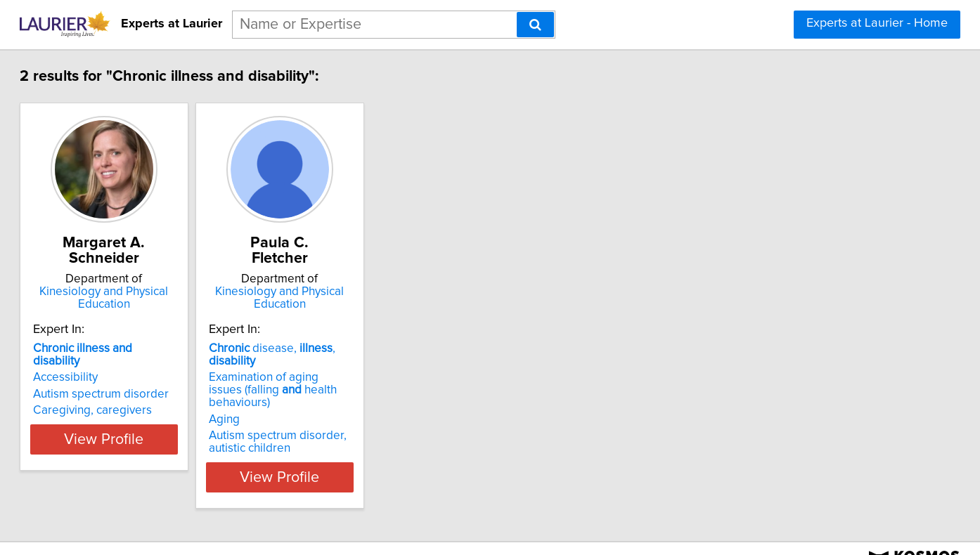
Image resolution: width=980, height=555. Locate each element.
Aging (308, 394)
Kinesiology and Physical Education (170, 298)
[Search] (535, 25)
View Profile (170, 452)
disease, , (380, 348)
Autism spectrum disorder (149, 381)
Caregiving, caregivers (141, 398)
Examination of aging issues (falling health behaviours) (370, 371)
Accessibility (114, 365)
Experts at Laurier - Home (877, 23)
